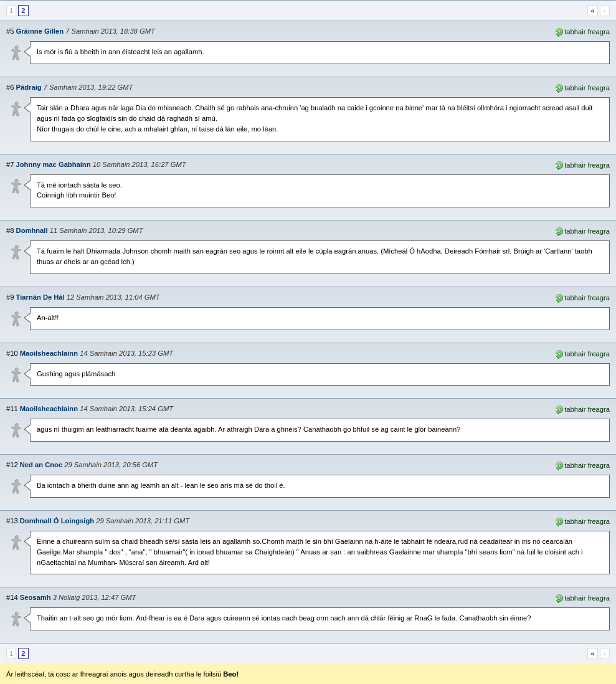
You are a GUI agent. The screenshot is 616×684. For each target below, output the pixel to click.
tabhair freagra (582, 31)
